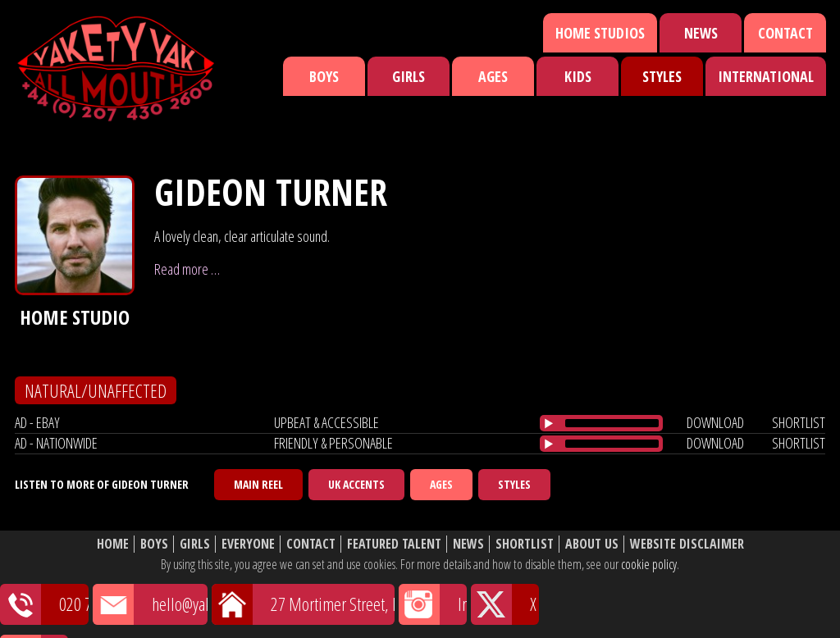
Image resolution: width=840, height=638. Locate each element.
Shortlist (525, 544)
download (715, 422)
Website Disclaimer (687, 544)
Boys (324, 76)
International (766, 76)
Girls (409, 76)
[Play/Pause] (549, 423)
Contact (785, 33)
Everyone (248, 544)
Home (113, 544)
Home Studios (600, 33)
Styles (662, 76)
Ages (493, 76)
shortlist (799, 422)
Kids (578, 76)
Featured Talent (394, 544)
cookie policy (649, 564)
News (701, 33)
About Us (592, 544)
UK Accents (356, 484)
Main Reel (258, 484)
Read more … (187, 269)
